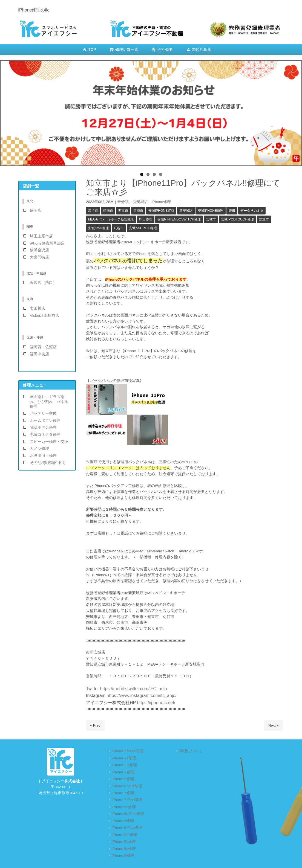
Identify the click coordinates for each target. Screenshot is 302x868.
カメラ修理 (39, 448)
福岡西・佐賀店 (43, 347)
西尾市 (123, 211)
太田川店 (38, 308)
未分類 (123, 202)
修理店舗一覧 (127, 50)
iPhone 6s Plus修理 (128, 814)
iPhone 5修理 (123, 856)
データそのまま (252, 211)
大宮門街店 (39, 257)
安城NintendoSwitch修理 (179, 219)
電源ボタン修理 (43, 427)
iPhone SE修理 (124, 835)
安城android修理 (143, 228)
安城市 (211, 219)
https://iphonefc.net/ (156, 703)
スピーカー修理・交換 (49, 442)
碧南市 (108, 211)
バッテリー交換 (43, 413)
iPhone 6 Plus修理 (127, 828)
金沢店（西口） (43, 283)
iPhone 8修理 (123, 779)
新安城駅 (186, 211)
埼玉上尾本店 (41, 236)
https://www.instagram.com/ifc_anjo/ (141, 696)
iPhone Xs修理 (124, 758)
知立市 (264, 219)
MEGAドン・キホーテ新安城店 (111, 219)
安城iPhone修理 (211, 211)
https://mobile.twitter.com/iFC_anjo (134, 689)
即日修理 (146, 219)
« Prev (95, 725)
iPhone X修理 (123, 772)
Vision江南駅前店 (44, 316)
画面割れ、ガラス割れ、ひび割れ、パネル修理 (49, 402)
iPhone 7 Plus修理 (127, 800)
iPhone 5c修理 (124, 849)
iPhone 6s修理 (124, 807)
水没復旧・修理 (43, 456)
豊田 (232, 211)
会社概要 (165, 50)
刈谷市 (119, 228)
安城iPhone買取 (161, 211)
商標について (191, 751)
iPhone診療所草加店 (47, 243)
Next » (274, 725)
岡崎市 (138, 211)
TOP (92, 50)
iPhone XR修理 (124, 765)
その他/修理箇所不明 (48, 463)
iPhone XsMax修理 (128, 751)
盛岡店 (36, 211)
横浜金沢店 (39, 250)
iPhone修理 (161, 202)
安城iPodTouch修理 (237, 219)
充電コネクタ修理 (45, 435)
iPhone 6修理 (123, 821)
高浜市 (93, 211)
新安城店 (140, 202)
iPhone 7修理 (123, 793)
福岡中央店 (39, 354)
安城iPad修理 (98, 228)
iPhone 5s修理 (124, 842)
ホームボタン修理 (45, 421)
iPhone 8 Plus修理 (127, 786)
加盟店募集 (202, 50)
